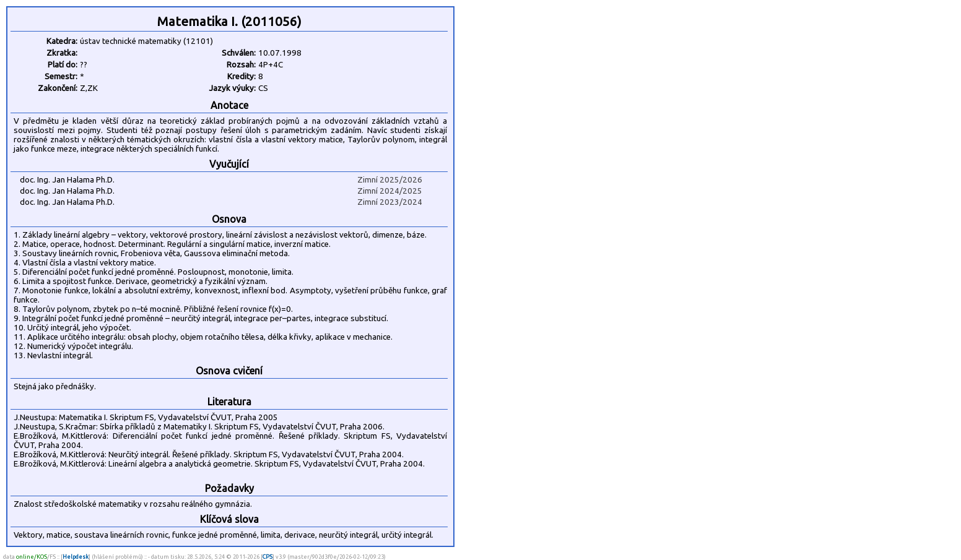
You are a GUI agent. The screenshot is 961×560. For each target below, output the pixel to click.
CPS (267, 557)
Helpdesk (76, 557)
